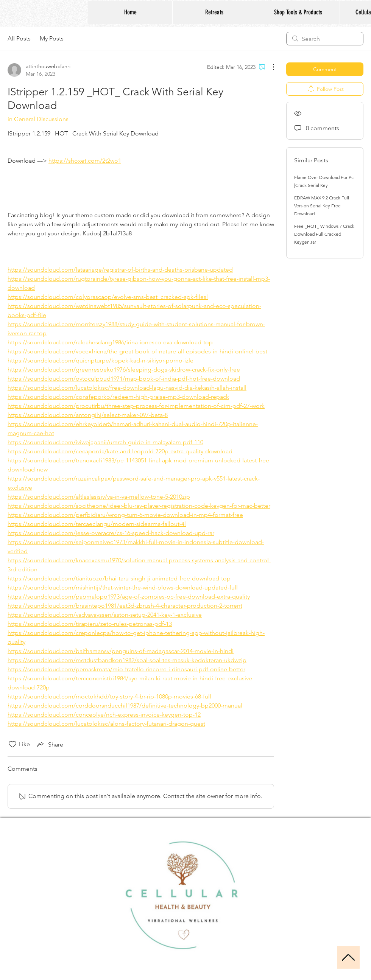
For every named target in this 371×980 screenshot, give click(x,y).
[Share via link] (50, 744)
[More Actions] (270, 67)
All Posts (19, 38)
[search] (325, 39)
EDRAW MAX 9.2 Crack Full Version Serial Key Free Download (322, 206)
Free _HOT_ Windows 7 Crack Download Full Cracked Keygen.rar (324, 234)
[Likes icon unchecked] (12, 744)
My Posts (52, 38)
